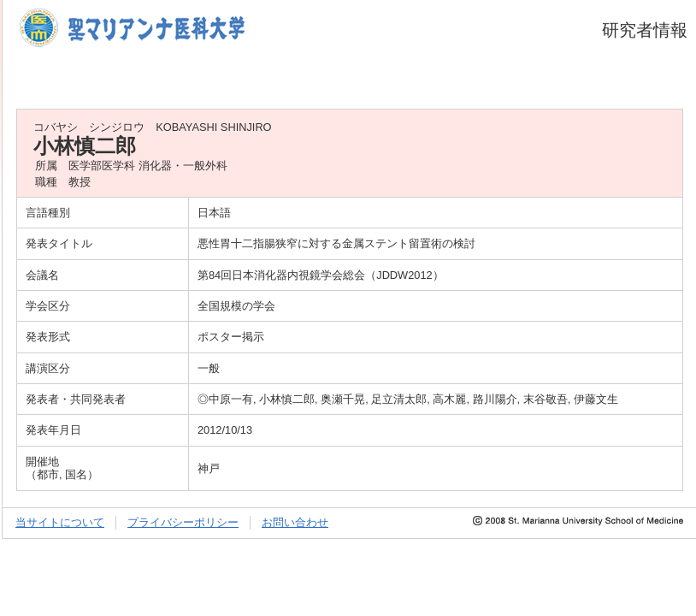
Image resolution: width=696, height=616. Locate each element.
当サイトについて (60, 522)
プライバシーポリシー (183, 522)
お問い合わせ (295, 522)
